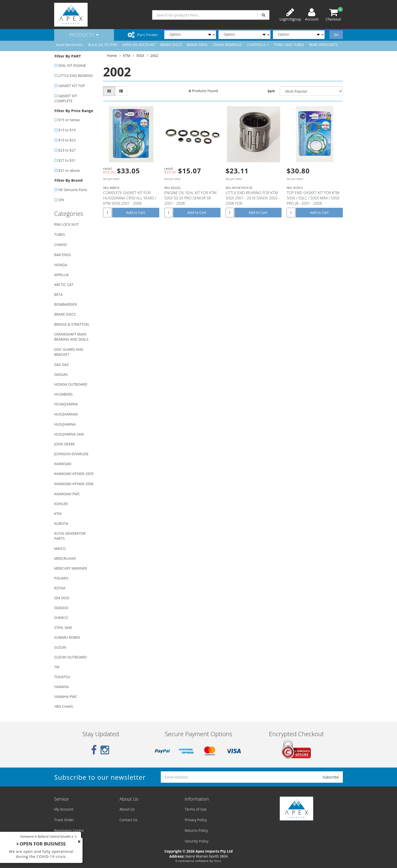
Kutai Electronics (70, 45)
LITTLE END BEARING (75, 76)
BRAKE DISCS (171, 45)
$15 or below (69, 120)
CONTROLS (258, 45)
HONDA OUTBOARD (71, 384)
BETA (58, 294)
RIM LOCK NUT (66, 224)
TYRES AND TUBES (289, 45)
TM (57, 667)
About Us (127, 809)
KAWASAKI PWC (67, 494)
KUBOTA (61, 523)
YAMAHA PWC (66, 697)
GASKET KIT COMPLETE (66, 98)
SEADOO (61, 608)
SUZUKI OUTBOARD (71, 657)
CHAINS (61, 245)
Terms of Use (196, 809)
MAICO (60, 549)
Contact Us (128, 820)
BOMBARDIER (66, 304)
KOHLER (61, 504)
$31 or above (69, 170)
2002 (154, 56)
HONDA (61, 265)
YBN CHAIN (64, 706)
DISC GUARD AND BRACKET (69, 352)
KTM (58, 514)
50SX (140, 56)
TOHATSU (62, 677)
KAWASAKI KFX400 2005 (74, 474)
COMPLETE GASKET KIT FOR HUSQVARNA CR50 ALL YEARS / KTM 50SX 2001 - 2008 (130, 198)
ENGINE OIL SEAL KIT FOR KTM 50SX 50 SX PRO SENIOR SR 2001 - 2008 (190, 198)
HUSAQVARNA (66, 404)
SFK (61, 200)
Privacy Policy (196, 820)
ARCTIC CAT (64, 285)
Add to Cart (136, 212)
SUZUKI (60, 647)
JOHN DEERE (64, 444)
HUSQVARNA (65, 424)
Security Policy (197, 841)
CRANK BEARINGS (227, 45)
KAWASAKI (63, 464)
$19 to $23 (67, 140)
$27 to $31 (67, 160)
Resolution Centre (69, 830)
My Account (64, 809)
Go (336, 35)
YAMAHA (61, 687)
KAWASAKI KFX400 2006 (74, 484)
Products (84, 35)
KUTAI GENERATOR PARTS (70, 536)
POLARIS (61, 578)
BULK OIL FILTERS (103, 45)
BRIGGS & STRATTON (72, 324)
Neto (218, 861)
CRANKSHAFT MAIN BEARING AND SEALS (71, 337)
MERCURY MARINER (71, 568)
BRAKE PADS (197, 45)
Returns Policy (196, 830)
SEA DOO (62, 598)
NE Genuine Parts (73, 190)
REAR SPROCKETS (323, 45)
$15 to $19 (67, 130)
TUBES (59, 234)
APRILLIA (61, 275)
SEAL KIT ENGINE (72, 65)
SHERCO (61, 618)
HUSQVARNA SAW (69, 434)
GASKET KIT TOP (72, 86)
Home (112, 56)
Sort (271, 91)
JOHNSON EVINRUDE (71, 454)
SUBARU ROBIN (67, 637)
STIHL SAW (63, 627)
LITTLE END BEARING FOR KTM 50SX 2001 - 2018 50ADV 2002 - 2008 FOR (253, 198)
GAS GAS (61, 365)
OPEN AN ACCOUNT (139, 45)
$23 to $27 (67, 150)
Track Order (64, 820)
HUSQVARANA (66, 414)
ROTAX (60, 588)
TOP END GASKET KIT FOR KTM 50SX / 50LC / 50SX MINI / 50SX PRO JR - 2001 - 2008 (313, 198)
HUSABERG (63, 394)
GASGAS (61, 374)
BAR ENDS (63, 255)
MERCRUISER (65, 558)
